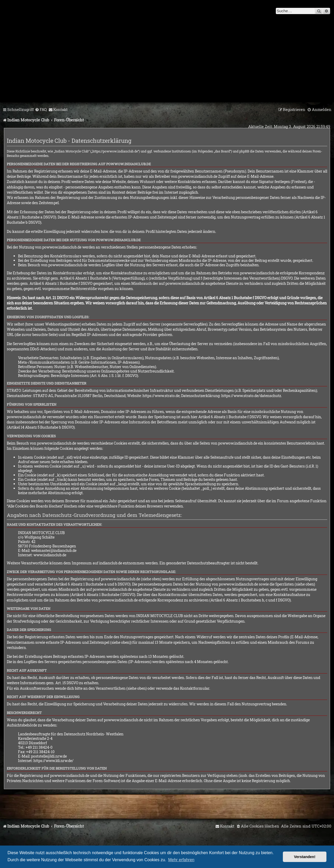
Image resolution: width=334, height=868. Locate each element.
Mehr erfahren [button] (181, 860)
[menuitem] (41, 110)
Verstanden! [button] (305, 857)
